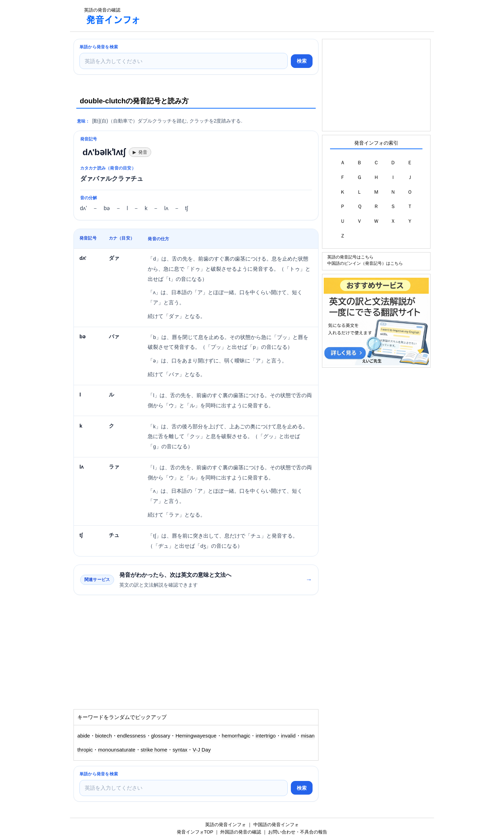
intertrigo (265, 736)
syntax (180, 750)
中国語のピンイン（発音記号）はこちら (365, 263)
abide (84, 736)
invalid (288, 736)
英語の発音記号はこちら (350, 257)
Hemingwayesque (196, 736)
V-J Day (202, 750)
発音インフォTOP (195, 832)
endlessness (132, 736)
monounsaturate (117, 750)
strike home (154, 750)
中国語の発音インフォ (276, 825)
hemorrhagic (236, 736)
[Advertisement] (274, 16)
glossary (161, 736)
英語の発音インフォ (226, 825)
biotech (104, 736)
